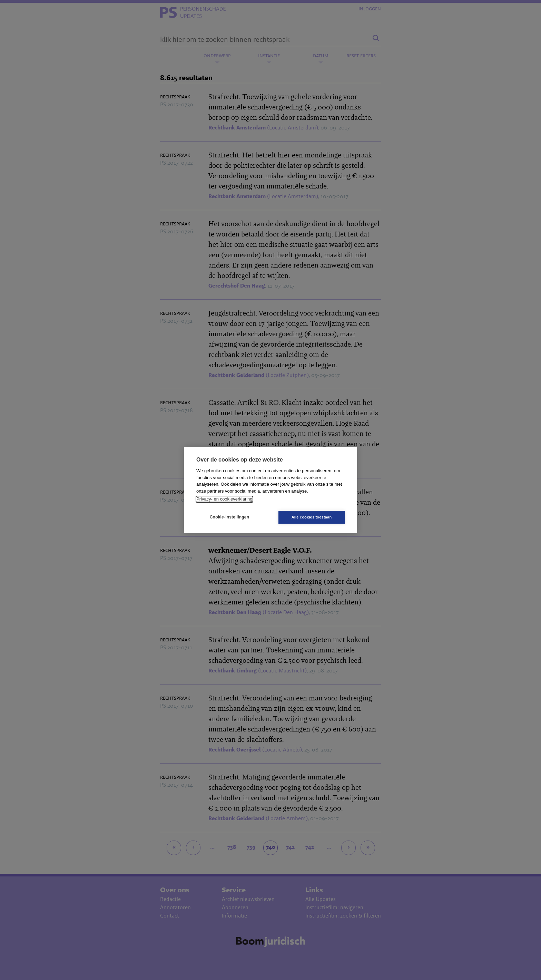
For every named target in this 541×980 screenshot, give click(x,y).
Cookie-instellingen (229, 517)
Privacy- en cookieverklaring (224, 499)
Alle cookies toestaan (312, 517)
